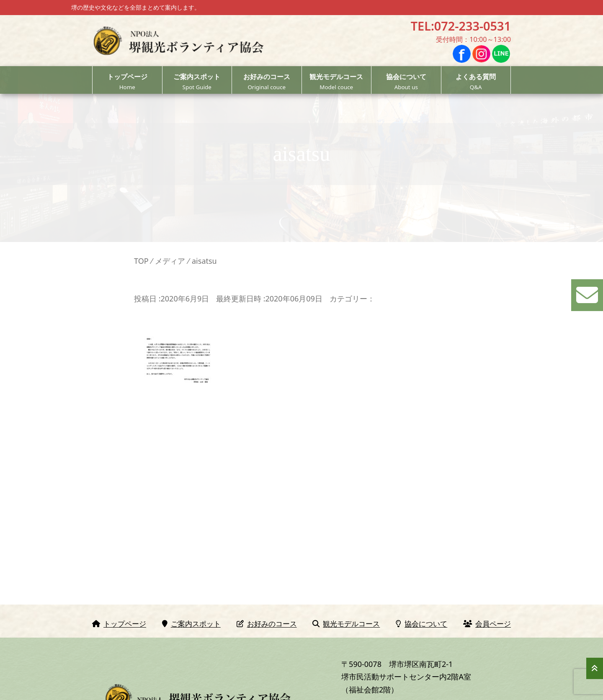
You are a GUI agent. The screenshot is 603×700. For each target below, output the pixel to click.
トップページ (127, 82)
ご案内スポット (197, 82)
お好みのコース (267, 82)
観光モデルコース (337, 82)
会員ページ (487, 624)
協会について (406, 82)
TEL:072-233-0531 (461, 26)
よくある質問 (476, 82)
